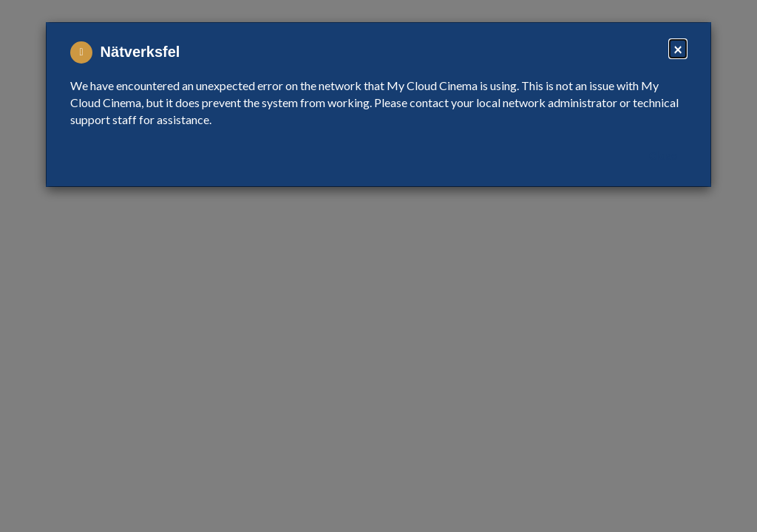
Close (663, 156)
